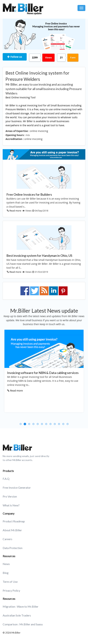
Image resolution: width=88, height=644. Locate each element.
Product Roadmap (14, 521)
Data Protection (13, 548)
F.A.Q (6, 479)
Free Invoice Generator (17, 487)
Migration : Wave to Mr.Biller (21, 606)
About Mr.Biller (12, 530)
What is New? (11, 505)
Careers (7, 539)
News (6, 564)
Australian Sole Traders (17, 615)
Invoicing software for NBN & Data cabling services (43, 373)
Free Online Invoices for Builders (29, 194)
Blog (6, 573)
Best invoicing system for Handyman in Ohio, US (39, 256)
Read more (15, 211)
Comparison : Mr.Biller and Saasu (23, 624)
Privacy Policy (11, 590)
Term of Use (10, 582)
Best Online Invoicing (18, 97)
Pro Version (10, 496)
